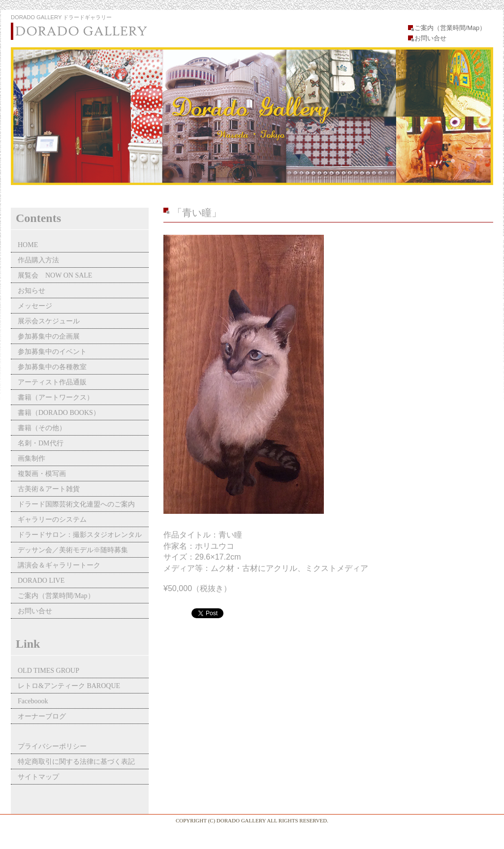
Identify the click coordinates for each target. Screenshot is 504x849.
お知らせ (31, 291)
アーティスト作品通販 (56, 382)
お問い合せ (430, 38)
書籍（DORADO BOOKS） (59, 413)
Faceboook (33, 701)
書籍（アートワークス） (56, 397)
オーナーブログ (42, 716)
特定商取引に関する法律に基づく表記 (76, 762)
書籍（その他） (42, 428)
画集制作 (31, 458)
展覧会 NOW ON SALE (55, 275)
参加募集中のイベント (52, 352)
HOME (28, 245)
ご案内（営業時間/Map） (450, 28)
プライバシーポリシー (52, 746)
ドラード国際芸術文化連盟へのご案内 (76, 504)
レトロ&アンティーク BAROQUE (69, 686)
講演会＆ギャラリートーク (59, 565)
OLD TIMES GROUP (48, 671)
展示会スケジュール (49, 321)
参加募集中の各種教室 (52, 367)
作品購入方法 (38, 260)
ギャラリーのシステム (52, 519)
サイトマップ (38, 777)
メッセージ (35, 306)
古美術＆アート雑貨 (49, 489)
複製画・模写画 (42, 474)
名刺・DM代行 (41, 443)
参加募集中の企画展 (49, 336)
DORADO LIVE (41, 581)
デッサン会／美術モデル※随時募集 (73, 550)
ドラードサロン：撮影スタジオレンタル (80, 535)
